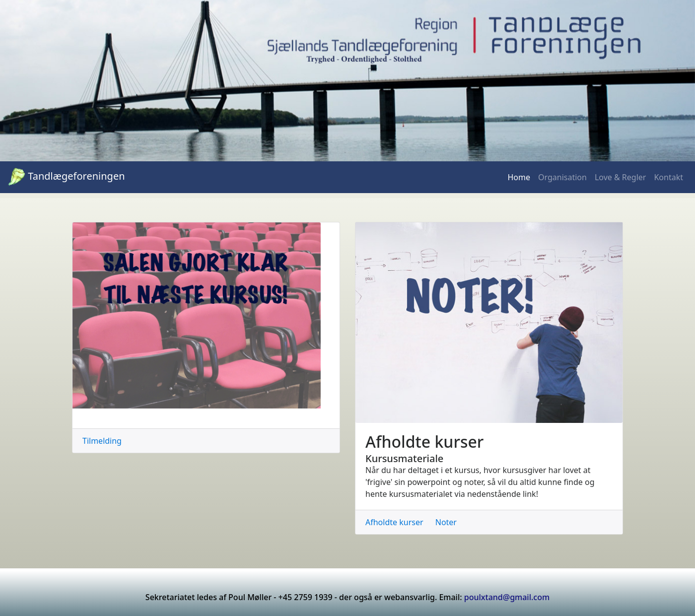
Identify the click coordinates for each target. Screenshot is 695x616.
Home (519, 177)
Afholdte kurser (394, 522)
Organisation (562, 177)
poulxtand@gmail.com (507, 597)
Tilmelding (102, 441)
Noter (446, 522)
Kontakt (668, 177)
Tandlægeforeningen (67, 177)
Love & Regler (621, 177)
